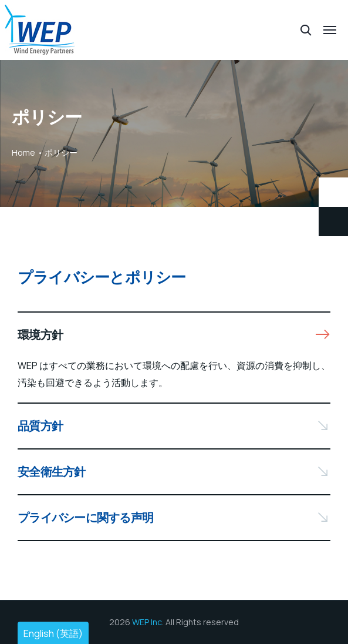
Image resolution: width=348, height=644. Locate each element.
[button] (174, 335)
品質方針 (40, 426)
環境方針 (40, 335)
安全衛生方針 (52, 472)
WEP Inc (147, 622)
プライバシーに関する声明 (85, 517)
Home (23, 152)
